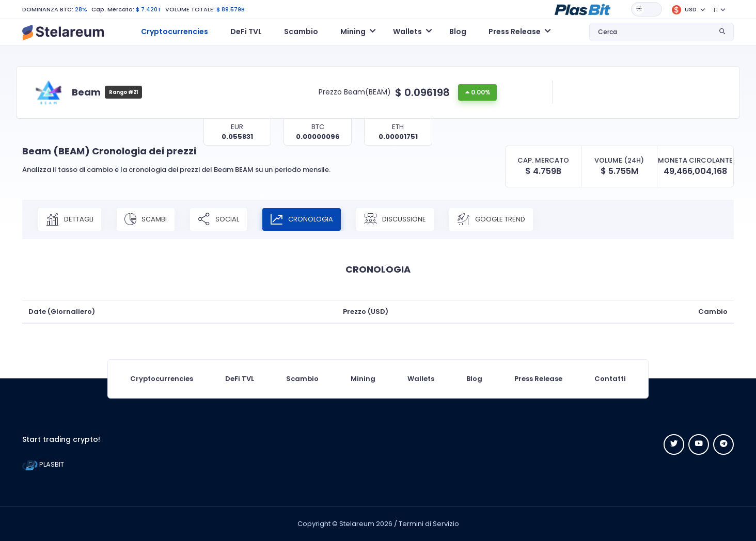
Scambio (301, 31)
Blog (458, 31)
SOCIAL (218, 219)
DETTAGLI (70, 219)
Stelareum (357, 524)
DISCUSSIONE (395, 219)
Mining (363, 379)
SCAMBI (146, 219)
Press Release (538, 379)
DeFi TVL (246, 31)
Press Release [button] (515, 31)
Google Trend (491, 219)
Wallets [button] (407, 31)
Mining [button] (353, 31)
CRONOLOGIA (302, 219)
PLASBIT (43, 464)
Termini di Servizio (429, 524)
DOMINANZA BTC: (48, 9)
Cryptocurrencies (175, 31)
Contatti (610, 379)
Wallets (421, 379)
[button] (582, 9)
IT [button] (716, 10)
